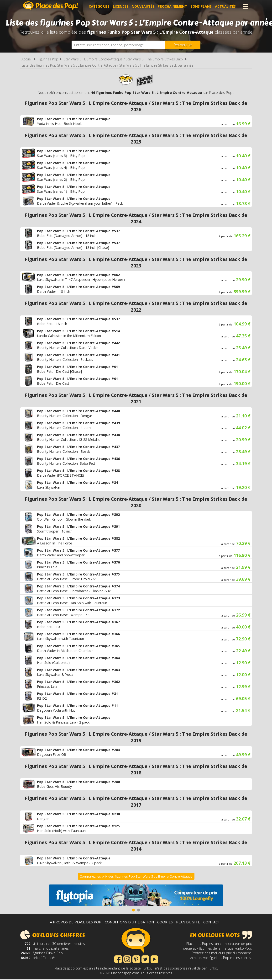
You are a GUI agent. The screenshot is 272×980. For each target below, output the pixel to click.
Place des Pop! (51, 6)
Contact (212, 922)
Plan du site (188, 922)
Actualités (225, 6)
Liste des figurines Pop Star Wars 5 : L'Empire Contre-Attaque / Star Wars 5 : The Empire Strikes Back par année (107, 65)
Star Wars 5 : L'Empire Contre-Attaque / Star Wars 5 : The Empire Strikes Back (123, 59)
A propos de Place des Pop (76, 922)
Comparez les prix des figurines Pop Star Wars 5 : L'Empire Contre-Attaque (136, 876)
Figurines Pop (48, 59)
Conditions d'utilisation (129, 922)
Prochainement (172, 6)
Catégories (99, 6)
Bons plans (201, 6)
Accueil (27, 59)
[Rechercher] (183, 45)
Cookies (165, 922)
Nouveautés (143, 6)
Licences (121, 6)
